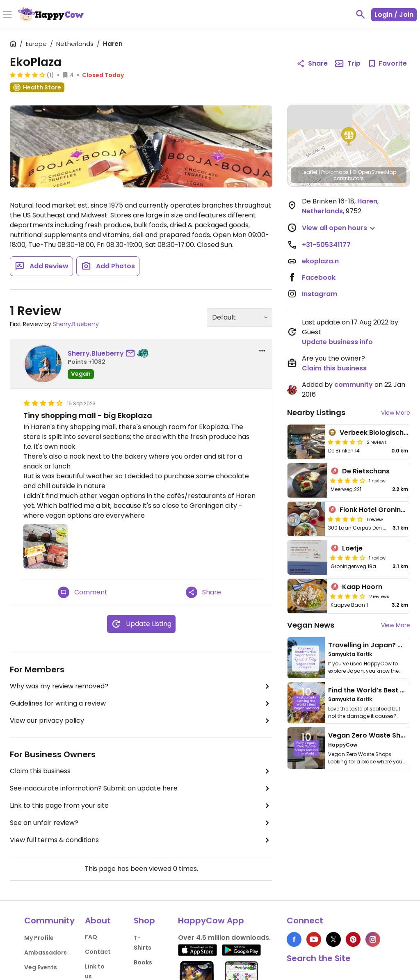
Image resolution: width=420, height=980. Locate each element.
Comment (83, 592)
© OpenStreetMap (374, 172)
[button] (349, 137)
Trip (347, 64)
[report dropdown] (262, 351)
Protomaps (335, 172)
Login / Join (394, 15)
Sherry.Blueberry (76, 324)
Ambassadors (46, 953)
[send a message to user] (132, 354)
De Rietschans (366, 471)
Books (143, 962)
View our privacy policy (141, 721)
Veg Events (41, 967)
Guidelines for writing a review (141, 704)
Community (49, 921)
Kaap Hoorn (362, 587)
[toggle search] (361, 14)
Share (203, 592)
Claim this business (141, 771)
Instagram (320, 294)
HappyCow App (211, 921)
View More (396, 413)
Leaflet (309, 172)
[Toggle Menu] (7, 15)
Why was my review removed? (141, 686)
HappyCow (343, 745)
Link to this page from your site (141, 806)
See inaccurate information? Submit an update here (141, 788)
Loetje (352, 548)
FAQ (91, 937)
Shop (144, 921)
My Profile (39, 938)
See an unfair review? (141, 823)
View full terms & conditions (141, 840)
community (354, 385)
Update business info (337, 342)
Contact (98, 952)
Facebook (319, 278)
